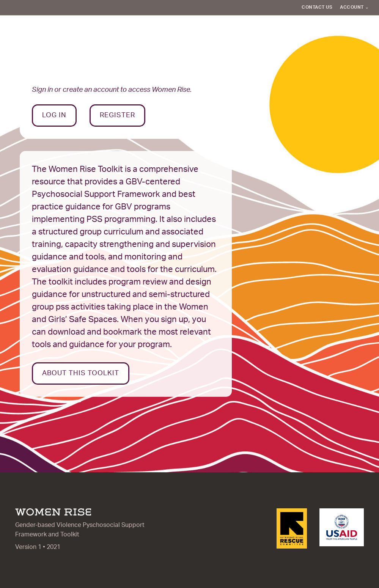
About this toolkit (81, 373)
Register (117, 115)
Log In (54, 115)
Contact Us (317, 7)
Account (352, 7)
